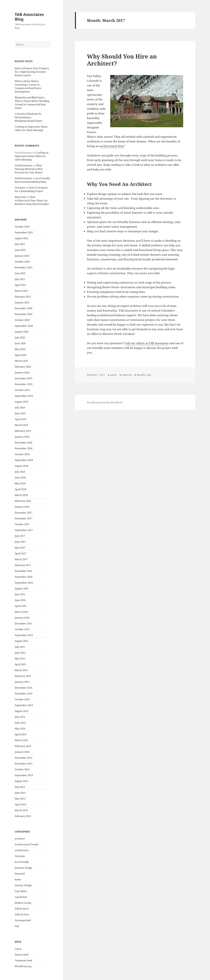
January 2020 (22, 373)
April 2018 (20, 489)
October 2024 (22, 262)
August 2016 (22, 588)
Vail (17, 926)
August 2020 (22, 332)
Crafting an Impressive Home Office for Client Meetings (32, 156)
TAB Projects (22, 909)
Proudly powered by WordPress (105, 402)
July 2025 (20, 244)
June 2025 (20, 250)
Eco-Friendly (22, 862)
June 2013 (20, 793)
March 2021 (21, 291)
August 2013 (22, 781)
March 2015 (21, 670)
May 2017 (20, 548)
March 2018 (21, 495)
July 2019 (20, 408)
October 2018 (22, 454)
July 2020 (20, 338)
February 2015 (23, 676)
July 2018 (20, 472)
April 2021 (20, 285)
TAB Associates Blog (29, 17)
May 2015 (20, 659)
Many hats (20, 197)
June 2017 (20, 542)
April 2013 (20, 804)
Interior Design (23, 885)
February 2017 (23, 565)
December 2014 (23, 688)
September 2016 (24, 583)
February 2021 (23, 297)
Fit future (20, 188)
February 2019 (23, 431)
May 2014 (20, 729)
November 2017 (24, 518)
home (18, 879)
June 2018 (20, 478)
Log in (18, 949)
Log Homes (21, 897)
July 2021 (20, 279)
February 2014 (23, 746)
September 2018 (24, 460)
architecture (22, 850)
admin (113, 375)
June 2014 (20, 723)
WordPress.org (23, 966)
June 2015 (20, 653)
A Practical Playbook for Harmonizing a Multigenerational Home (29, 117)
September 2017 (24, 530)
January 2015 (22, 682)
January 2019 (22, 437)
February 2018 (23, 501)
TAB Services (22, 914)
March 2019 (21, 425)
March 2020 (21, 361)
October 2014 (22, 699)
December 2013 (23, 758)
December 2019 (23, 378)
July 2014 (20, 717)
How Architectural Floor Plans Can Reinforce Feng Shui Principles (32, 200)
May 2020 (20, 349)
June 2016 (20, 600)
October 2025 (22, 227)
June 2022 (20, 273)
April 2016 (20, 606)
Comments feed (23, 960)
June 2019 (20, 413)
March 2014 (21, 740)
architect (20, 839)
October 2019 (22, 390)
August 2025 (22, 238)
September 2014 (24, 705)
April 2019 (20, 419)
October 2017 (22, 524)
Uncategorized (23, 920)
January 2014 (22, 752)
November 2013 (24, 764)
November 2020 (24, 314)
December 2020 (23, 308)
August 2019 (22, 402)
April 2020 (20, 355)
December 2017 (23, 513)
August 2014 (22, 711)
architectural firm (112, 146)
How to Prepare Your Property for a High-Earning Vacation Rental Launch (32, 72)
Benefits (141, 375)
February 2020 (23, 367)
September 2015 (24, 635)
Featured (20, 874)
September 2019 (24, 396)
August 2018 (22, 466)
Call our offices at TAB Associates (146, 343)
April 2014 (20, 734)
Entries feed (22, 955)
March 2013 (21, 810)
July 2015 (20, 647)
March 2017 (21, 559)
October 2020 (22, 320)
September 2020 (24, 326)
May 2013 (20, 799)
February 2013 (23, 816)
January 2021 (22, 302)
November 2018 (24, 448)
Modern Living (23, 903)
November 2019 (24, 384)
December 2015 (23, 624)
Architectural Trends (26, 844)
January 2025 (22, 256)
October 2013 (22, 769)
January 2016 (22, 618)
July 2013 (20, 787)
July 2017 (20, 536)
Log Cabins (21, 891)
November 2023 (24, 267)
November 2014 (24, 694)
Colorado (20, 856)
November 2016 (24, 577)
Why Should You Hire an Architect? (122, 60)
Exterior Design (23, 868)
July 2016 (20, 594)
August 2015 (22, 641)
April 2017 (20, 553)
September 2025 (24, 232)
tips (149, 375)
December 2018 (23, 443)
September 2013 (24, 775)
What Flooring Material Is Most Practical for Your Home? (29, 169)
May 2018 (20, 483)
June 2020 (20, 343)
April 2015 (20, 664)
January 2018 (22, 507)
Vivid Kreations (23, 165)
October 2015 (22, 629)
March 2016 (21, 612)
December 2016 (23, 571)
